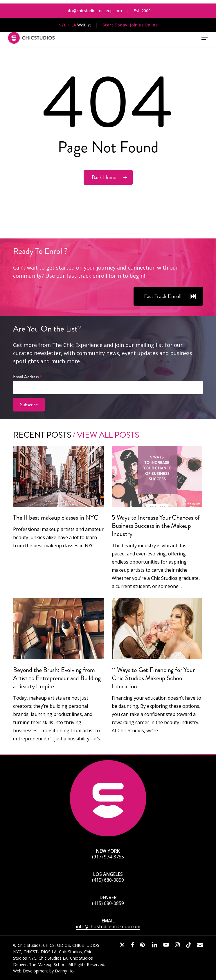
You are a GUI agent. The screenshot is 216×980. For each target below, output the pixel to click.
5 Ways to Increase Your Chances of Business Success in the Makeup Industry (156, 526)
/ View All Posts (105, 435)
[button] (205, 38)
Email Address (28, 377)
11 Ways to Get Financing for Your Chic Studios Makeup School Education (153, 678)
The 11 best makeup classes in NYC (56, 517)
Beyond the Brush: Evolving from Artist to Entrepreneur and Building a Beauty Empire (57, 678)
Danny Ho (64, 971)
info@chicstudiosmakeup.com (108, 926)
